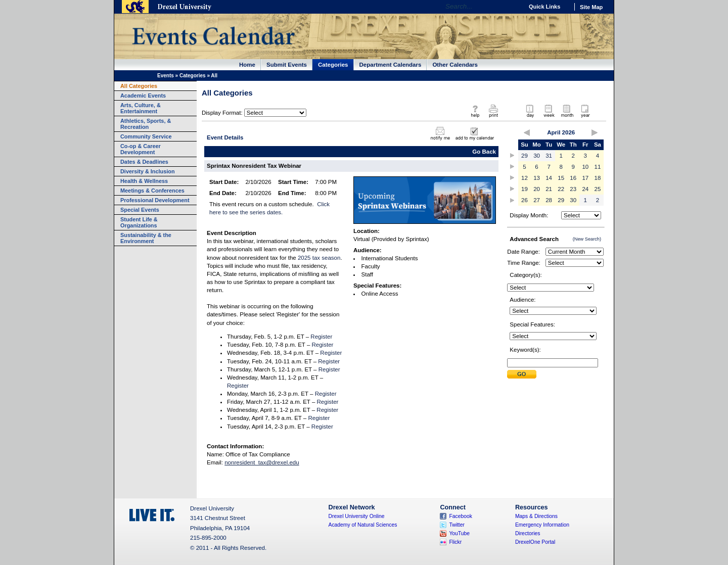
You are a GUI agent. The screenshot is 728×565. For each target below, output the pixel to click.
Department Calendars (391, 65)
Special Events (140, 210)
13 (537, 178)
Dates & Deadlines (144, 162)
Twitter (457, 525)
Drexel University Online (357, 516)
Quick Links (544, 7)
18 (598, 178)
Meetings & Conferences (152, 191)
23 (573, 189)
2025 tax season (319, 258)
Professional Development (155, 200)
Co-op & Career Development (141, 149)
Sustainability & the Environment (146, 238)
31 (549, 156)
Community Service (146, 136)
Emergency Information (542, 525)
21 (549, 189)
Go (513, 7)
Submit (522, 374)
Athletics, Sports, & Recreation (146, 124)
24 (585, 189)
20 (537, 189)
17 (585, 178)
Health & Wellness (144, 181)
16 (573, 178)
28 (549, 200)
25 (598, 189)
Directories (528, 533)
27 (537, 200)
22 (561, 189)
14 (549, 178)
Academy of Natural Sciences (363, 525)
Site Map (591, 7)
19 (525, 189)
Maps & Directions (536, 516)
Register (321, 337)
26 (525, 200)
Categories (333, 65)
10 (585, 167)
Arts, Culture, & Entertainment (141, 108)
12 (525, 178)
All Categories (139, 86)
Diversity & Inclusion (148, 171)
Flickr (455, 542)
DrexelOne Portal (535, 542)
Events (166, 76)
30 (537, 156)
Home (247, 65)
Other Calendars (455, 65)
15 (561, 178)
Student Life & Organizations (139, 222)
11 (598, 167)
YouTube (459, 533)
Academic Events (143, 96)
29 (525, 156)
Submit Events (287, 65)
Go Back (484, 152)
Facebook (461, 516)
